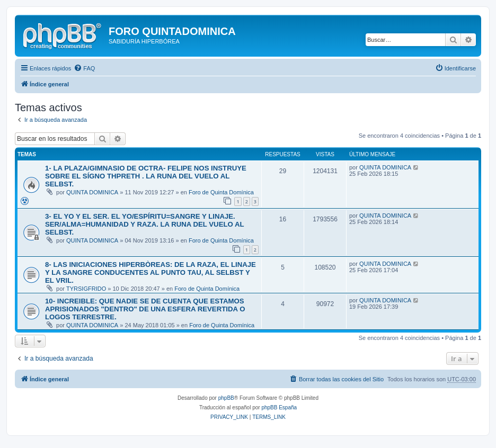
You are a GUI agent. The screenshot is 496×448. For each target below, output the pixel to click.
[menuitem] (84, 68)
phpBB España (279, 407)
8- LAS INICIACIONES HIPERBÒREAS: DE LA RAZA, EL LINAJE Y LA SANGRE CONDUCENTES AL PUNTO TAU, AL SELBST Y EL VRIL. (150, 272)
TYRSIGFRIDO (86, 289)
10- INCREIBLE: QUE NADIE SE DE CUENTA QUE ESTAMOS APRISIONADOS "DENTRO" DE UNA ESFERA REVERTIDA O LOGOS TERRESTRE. (145, 309)
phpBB (226, 398)
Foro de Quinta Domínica (221, 192)
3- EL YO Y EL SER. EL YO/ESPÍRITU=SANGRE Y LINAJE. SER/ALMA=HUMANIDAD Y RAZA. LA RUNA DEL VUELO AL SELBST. (144, 224)
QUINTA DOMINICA (92, 192)
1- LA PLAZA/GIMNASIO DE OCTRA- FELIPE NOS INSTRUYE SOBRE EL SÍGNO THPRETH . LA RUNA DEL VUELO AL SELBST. (146, 176)
